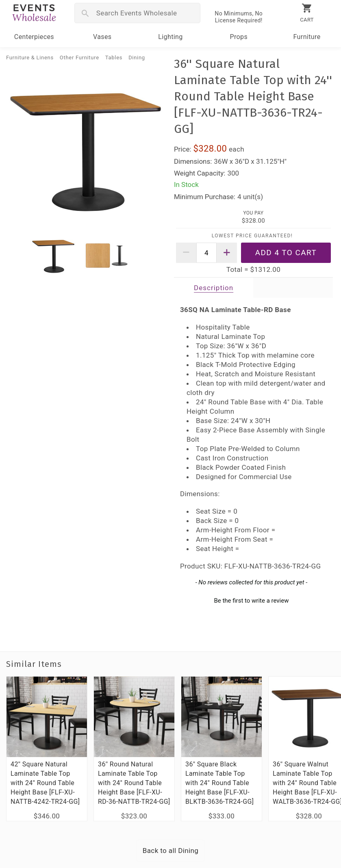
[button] (251, 600)
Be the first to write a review (251, 601)
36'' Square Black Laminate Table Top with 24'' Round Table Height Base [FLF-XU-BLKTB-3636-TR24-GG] (219, 783)
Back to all (171, 851)
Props (239, 37)
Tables (114, 58)
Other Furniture (79, 58)
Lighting (170, 37)
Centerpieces (34, 37)
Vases (102, 37)
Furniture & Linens (30, 58)
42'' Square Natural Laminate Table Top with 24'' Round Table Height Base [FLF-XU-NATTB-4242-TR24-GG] (45, 783)
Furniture (307, 37)
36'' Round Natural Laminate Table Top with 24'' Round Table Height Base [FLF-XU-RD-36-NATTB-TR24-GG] (134, 783)
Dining (137, 58)
